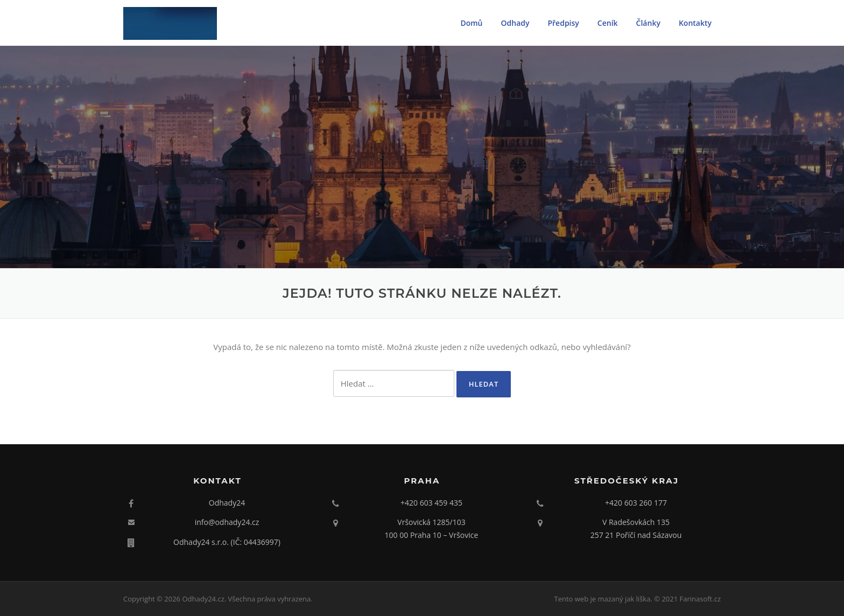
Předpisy (563, 23)
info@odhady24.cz (227, 522)
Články (648, 23)
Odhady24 (227, 503)
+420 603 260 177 (636, 503)
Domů (471, 23)
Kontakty (695, 23)
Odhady (515, 23)
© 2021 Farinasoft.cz (687, 599)
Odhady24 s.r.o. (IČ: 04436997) (227, 542)
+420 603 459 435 (431, 503)
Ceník (608, 23)
